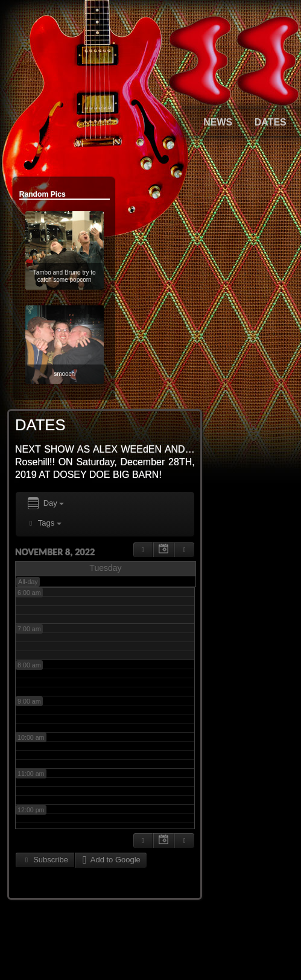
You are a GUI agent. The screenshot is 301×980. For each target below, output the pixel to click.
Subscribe (45, 860)
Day (45, 504)
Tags (44, 523)
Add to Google (111, 860)
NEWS (218, 122)
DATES (271, 122)
